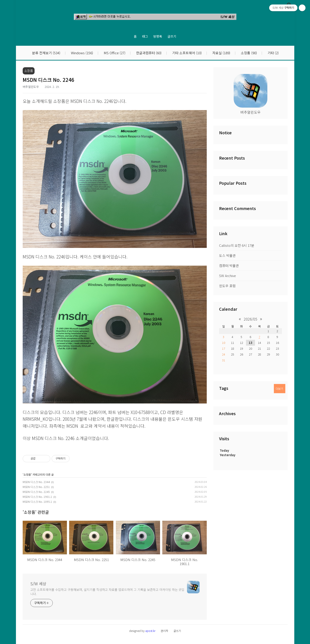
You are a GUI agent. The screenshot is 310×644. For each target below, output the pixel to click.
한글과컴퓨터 (148, 53)
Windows (82, 53)
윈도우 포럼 (227, 286)
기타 (273, 53)
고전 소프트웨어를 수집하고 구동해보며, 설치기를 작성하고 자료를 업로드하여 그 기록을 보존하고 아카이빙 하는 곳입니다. (107, 592)
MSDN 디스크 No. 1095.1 (37, 502)
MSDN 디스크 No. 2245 (36, 492)
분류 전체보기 (46, 53)
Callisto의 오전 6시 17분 (237, 245)
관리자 (164, 631)
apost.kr (150, 631)
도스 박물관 (227, 255)
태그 (145, 36)
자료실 (221, 53)
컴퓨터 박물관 (229, 266)
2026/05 (251, 319)
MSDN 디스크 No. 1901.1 (37, 497)
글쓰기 (172, 36)
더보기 (279, 389)
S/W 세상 (38, 583)
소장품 (248, 53)
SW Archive (228, 276)
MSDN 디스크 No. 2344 (36, 482)
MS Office (114, 53)
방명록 (158, 36)
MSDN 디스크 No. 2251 (36, 487)
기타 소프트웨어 (187, 53)
